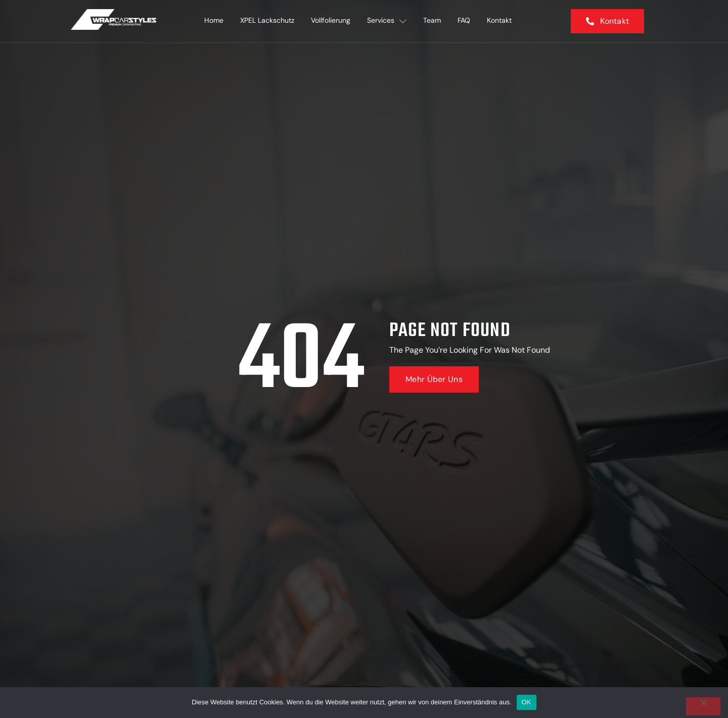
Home (210, 21)
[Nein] (703, 706)
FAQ (468, 21)
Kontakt (505, 21)
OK (527, 702)
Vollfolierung (330, 21)
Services (388, 21)
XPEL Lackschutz (265, 21)
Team (435, 21)
